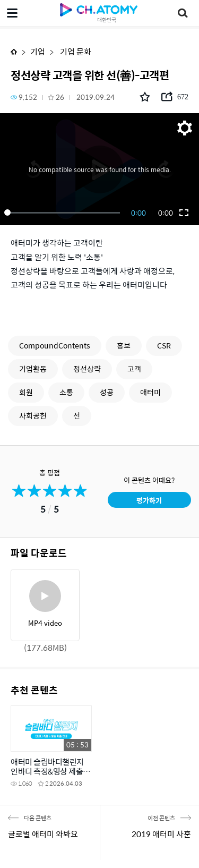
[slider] (64, 212)
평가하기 (149, 500)
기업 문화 (75, 51)
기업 (38, 51)
